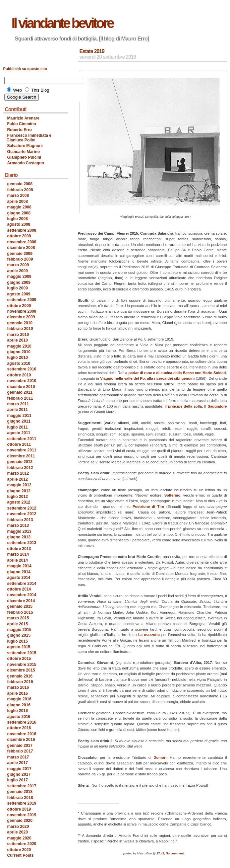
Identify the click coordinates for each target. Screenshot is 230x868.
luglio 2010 (18, 357)
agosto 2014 (19, 578)
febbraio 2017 (20, 751)
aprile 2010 (18, 340)
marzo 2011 (18, 404)
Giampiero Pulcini (24, 157)
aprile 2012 (18, 479)
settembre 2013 (22, 543)
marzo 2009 (18, 265)
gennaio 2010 (20, 323)
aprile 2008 (18, 201)
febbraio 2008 (20, 190)
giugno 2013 (19, 537)
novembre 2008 (22, 242)
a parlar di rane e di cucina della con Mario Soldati (175, 373)
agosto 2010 (19, 363)
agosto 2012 (19, 502)
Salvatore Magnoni (25, 146)
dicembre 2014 (21, 601)
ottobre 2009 (19, 306)
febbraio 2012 (20, 468)
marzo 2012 (18, 473)
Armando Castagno (26, 163)
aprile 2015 (18, 624)
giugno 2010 (19, 352)
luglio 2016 (18, 711)
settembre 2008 (22, 230)
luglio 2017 (18, 780)
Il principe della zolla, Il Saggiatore (196, 406)
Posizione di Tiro (148, 507)
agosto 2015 (19, 647)
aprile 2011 (18, 410)
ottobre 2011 (19, 444)
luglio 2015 (18, 641)
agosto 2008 (19, 224)
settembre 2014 (22, 584)
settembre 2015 (22, 653)
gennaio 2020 (20, 821)
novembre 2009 (22, 311)
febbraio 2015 (20, 612)
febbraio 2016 (20, 682)
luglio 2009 (18, 288)
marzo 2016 (18, 687)
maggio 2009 (19, 276)
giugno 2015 (19, 635)
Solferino (172, 495)
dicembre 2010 (21, 387)
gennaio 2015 (20, 606)
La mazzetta (149, 635)
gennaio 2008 (20, 184)
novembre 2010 (22, 381)
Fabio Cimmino (22, 124)
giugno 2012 (19, 491)
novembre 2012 (22, 514)
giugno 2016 (19, 705)
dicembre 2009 (21, 317)
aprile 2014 (18, 560)
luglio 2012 (18, 497)
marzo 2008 (18, 196)
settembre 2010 (22, 369)
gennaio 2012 (20, 462)
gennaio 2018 (20, 792)
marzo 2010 (18, 335)
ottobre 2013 (19, 549)
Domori (160, 757)
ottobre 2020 (19, 850)
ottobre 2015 (19, 659)
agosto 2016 (19, 717)
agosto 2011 (19, 433)
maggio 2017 (19, 769)
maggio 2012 (19, 485)
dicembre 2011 (21, 456)
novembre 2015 (22, 665)
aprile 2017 (18, 763)
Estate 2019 (92, 51)
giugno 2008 (19, 213)
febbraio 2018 (20, 798)
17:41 (160, 853)
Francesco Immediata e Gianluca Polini (29, 138)
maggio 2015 (19, 630)
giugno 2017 (19, 774)
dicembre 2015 (21, 670)
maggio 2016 (19, 699)
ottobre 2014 (19, 589)
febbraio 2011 (20, 398)
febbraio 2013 (20, 520)
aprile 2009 (18, 271)
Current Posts (21, 855)
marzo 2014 (18, 554)
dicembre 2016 (21, 740)
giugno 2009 (19, 282)
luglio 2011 (18, 427)
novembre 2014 (22, 595)
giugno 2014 (19, 572)
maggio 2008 (19, 207)
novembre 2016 (22, 734)
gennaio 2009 (20, 254)
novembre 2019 (22, 815)
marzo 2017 (18, 757)
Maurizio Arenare (24, 118)
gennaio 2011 (20, 392)
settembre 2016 (22, 722)
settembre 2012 (22, 508)
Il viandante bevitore (62, 23)
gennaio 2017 (20, 746)
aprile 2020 (18, 832)
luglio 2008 (18, 219)
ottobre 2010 (19, 375)
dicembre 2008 (21, 248)
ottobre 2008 (19, 236)
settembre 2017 (22, 786)
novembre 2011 (22, 450)
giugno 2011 (19, 421)
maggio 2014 (19, 566)
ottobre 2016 (19, 728)
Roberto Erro (20, 130)
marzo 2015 (18, 618)
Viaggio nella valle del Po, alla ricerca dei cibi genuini (147, 378)
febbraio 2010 (20, 329)
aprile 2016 (18, 693)
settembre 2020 (22, 844)
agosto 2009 (19, 294)
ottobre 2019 (19, 809)
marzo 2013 (18, 525)
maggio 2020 (19, 838)
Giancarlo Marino (24, 152)
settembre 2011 (22, 439)
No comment (175, 853)
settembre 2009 (22, 300)
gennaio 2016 (20, 676)
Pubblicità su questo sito (25, 69)
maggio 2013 (19, 531)
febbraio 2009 (20, 259)
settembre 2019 (22, 803)
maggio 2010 (19, 346)
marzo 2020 (18, 827)
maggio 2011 (19, 416)
